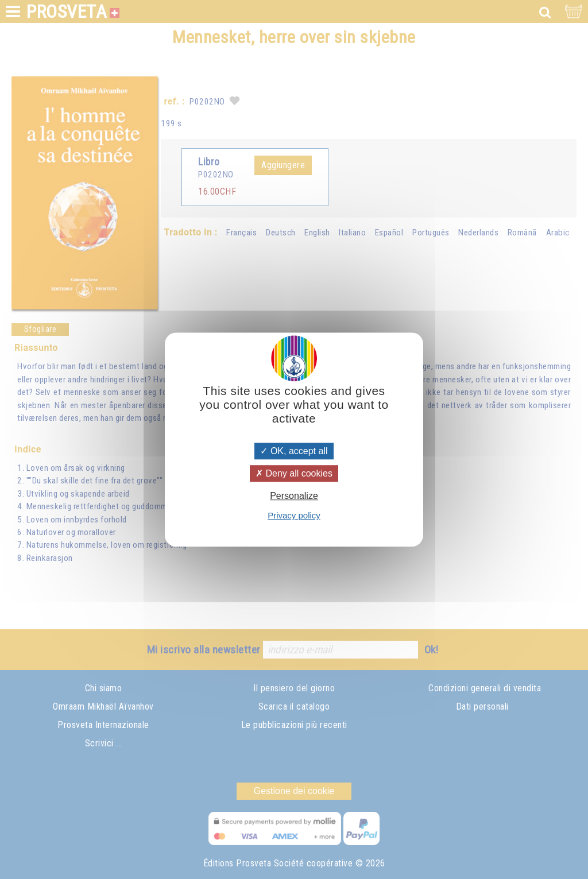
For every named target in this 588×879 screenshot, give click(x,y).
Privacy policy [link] (294, 515)
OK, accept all (294, 451)
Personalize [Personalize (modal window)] (294, 496)
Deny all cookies (294, 473)
